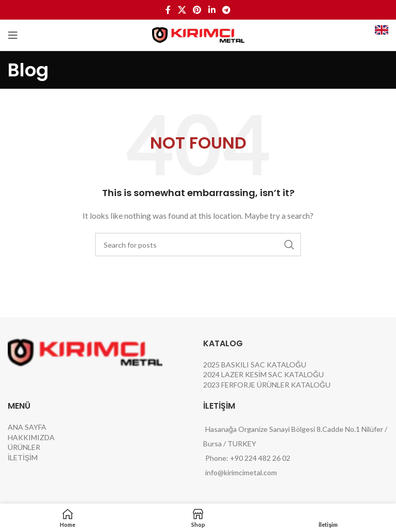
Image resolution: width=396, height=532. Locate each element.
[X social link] (182, 10)
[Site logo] (198, 34)
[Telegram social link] (226, 10)
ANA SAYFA (27, 427)
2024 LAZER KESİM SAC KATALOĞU (263, 374)
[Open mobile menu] (13, 35)
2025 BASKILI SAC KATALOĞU (255, 365)
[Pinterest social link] (197, 10)
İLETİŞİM (23, 457)
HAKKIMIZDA (31, 437)
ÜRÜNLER (24, 447)
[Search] (198, 245)
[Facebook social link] (168, 10)
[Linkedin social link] (212, 10)
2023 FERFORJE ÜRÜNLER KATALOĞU (267, 385)
